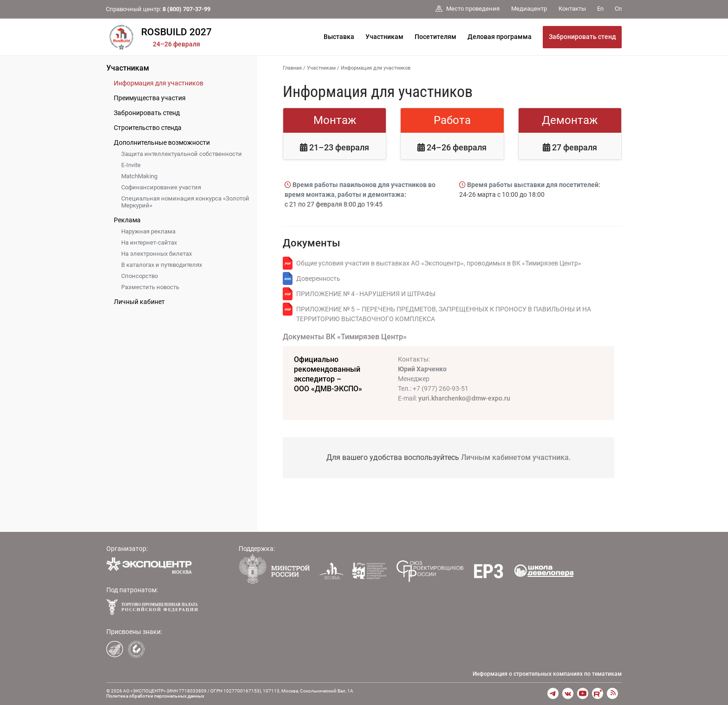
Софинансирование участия (161, 187)
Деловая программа (500, 37)
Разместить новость (150, 287)
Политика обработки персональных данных (155, 696)
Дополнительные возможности (162, 142)
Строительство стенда (148, 128)
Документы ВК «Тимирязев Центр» (345, 337)
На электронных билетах (156, 254)
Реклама (127, 220)
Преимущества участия (150, 98)
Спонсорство (140, 276)
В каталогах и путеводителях (162, 265)
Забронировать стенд (582, 37)
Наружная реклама (148, 231)
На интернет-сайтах (149, 243)
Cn (618, 9)
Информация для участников (159, 83)
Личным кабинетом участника (515, 457)
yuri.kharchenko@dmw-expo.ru (464, 398)
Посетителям (435, 37)
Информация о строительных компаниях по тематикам (547, 674)
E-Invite (131, 165)
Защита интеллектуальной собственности (182, 154)
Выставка (339, 37)
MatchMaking (139, 176)
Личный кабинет (139, 302)
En (600, 9)
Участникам (384, 37)
